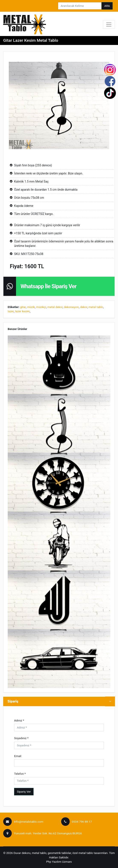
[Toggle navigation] (109, 24)
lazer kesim (22, 311)
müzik (31, 307)
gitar (23, 307)
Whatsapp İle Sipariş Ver (49, 286)
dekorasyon (71, 307)
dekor (84, 307)
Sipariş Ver (24, 792)
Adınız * (19, 720)
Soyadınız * (21, 738)
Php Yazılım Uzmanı (59, 862)
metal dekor (55, 307)
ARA (107, 6)
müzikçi (41, 307)
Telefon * (20, 774)
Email (18, 756)
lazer (11, 311)
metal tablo (96, 307)
